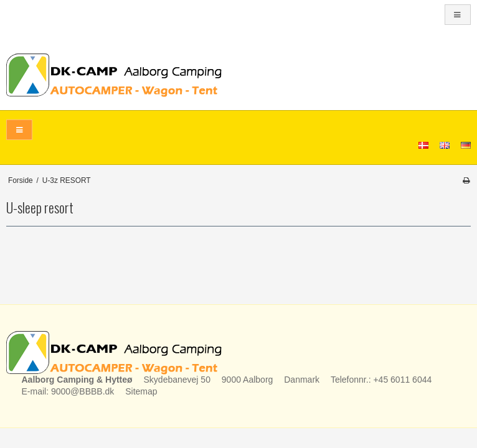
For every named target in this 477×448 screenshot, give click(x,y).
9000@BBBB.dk (83, 391)
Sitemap (141, 391)
